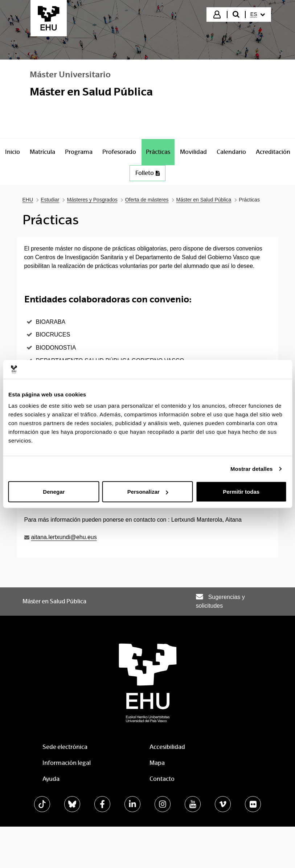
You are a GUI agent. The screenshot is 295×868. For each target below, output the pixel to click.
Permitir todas (241, 492)
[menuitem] (258, 15)
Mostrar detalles (252, 468)
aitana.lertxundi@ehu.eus (64, 537)
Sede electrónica (65, 747)
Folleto (147, 173)
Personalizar (148, 492)
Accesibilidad (167, 747)
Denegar (54, 492)
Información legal (67, 763)
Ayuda (51, 779)
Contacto (162, 779)
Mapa (157, 763)
